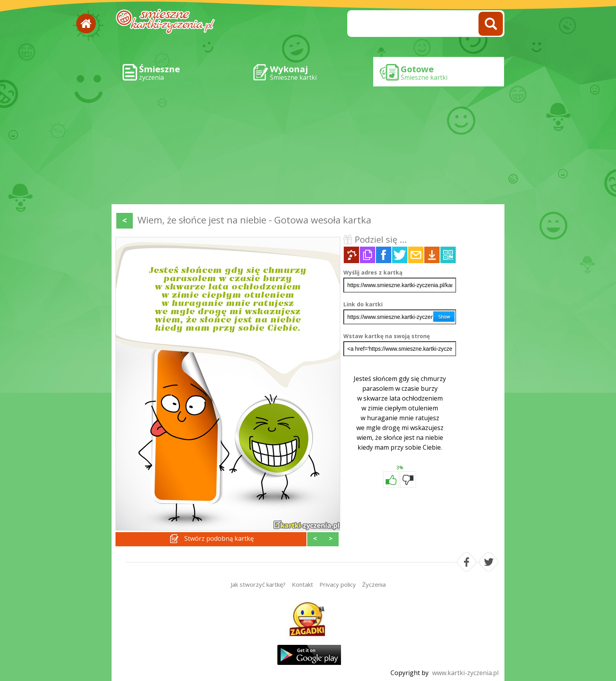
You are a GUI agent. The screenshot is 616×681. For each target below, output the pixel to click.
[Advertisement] (308, 145)
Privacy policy (338, 584)
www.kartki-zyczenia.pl (465, 673)
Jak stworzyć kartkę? (258, 584)
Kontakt (302, 584)
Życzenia (374, 584)
